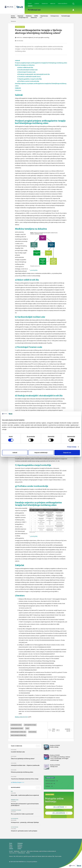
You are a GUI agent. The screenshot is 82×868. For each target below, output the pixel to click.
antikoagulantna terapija (30, 725)
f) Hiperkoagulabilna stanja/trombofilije (30, 79)
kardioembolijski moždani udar (18, 732)
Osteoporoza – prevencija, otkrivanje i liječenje (25, 822)
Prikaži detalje (72, 447)
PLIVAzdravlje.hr (21, 853)
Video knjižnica (63, 4)
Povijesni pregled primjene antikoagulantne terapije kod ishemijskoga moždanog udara (41, 63)
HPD (17, 856)
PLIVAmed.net (34, 10)
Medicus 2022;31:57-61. (21, 717)
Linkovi (19, 849)
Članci (30, 4)
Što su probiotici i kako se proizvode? (22, 814)
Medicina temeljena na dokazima (25, 65)
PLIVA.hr (28, 853)
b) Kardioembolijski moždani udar (27, 70)
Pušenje (48, 786)
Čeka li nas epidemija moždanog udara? (23, 759)
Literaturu (18, 90)
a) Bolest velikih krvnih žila (25, 67)
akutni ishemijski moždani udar (18, 735)
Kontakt (11, 851)
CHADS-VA (49, 784)
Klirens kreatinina (50, 781)
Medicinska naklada (47, 856)
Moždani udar (20, 27)
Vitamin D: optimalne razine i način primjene (24, 831)
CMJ (14, 856)
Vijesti (11, 847)
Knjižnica (20, 845)
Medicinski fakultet (37, 856)
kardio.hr (21, 856)
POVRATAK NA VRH (68, 730)
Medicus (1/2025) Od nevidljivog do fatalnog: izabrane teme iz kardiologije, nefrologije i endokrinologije (57, 758)
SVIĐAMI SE (56, 730)
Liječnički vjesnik (27, 856)
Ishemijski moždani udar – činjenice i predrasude (25, 765)
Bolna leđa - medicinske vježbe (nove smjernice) (25, 795)
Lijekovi (37, 4)
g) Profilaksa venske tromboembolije (28, 81)
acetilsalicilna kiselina (16, 725)
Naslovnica (13, 21)
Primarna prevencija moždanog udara (22, 772)
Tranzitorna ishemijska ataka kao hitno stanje (25, 779)
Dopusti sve (67, 453)
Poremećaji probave (16, 810)
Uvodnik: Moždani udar (18, 752)
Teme (11, 843)
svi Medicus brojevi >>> (18, 782)
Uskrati (15, 453)
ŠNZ (53, 856)
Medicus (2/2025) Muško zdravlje (52, 747)
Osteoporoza (15, 819)
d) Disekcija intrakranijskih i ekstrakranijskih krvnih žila (33, 74)
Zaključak (18, 88)
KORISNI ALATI (50, 778)
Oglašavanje (17, 851)
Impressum (23, 851)
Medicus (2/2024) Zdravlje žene (52, 767)
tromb (27, 728)
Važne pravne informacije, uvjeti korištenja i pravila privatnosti (41, 851)
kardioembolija (32, 732)
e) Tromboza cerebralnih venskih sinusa (29, 77)
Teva (10, 853)
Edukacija (45, 4)
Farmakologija (15, 800)
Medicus (53, 4)
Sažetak (17, 61)
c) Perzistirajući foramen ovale (26, 72)
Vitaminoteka (58, 856)
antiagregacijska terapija (17, 728)
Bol (12, 791)
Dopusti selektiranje (41, 453)
